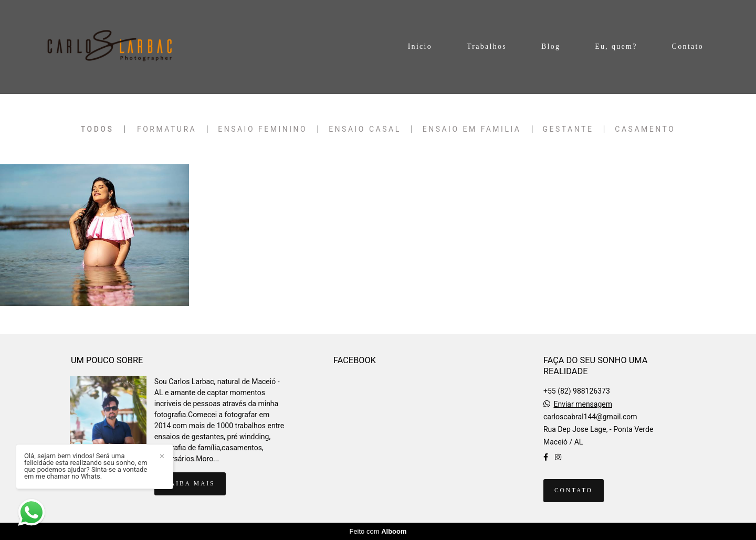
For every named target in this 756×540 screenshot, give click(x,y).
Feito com (378, 531)
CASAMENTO (645, 129)
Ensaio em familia (472, 129)
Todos (97, 129)
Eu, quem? (616, 46)
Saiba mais (190, 484)
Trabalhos (487, 46)
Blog (551, 46)
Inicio (420, 46)
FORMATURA (167, 129)
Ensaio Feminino (262, 129)
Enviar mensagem (583, 404)
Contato (688, 46)
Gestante (568, 129)
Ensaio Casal (365, 129)
